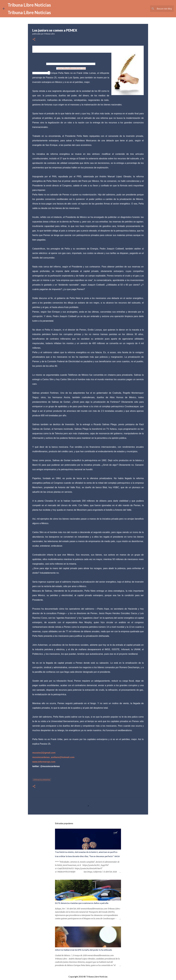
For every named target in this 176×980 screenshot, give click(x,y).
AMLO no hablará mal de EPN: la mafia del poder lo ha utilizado (84, 950)
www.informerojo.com (44, 762)
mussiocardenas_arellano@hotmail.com (53, 757)
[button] (34, 39)
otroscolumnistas (42, 780)
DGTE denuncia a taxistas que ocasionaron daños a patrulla (82, 903)
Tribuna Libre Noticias (29, 5)
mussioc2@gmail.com (44, 753)
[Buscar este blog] (159, 9)
